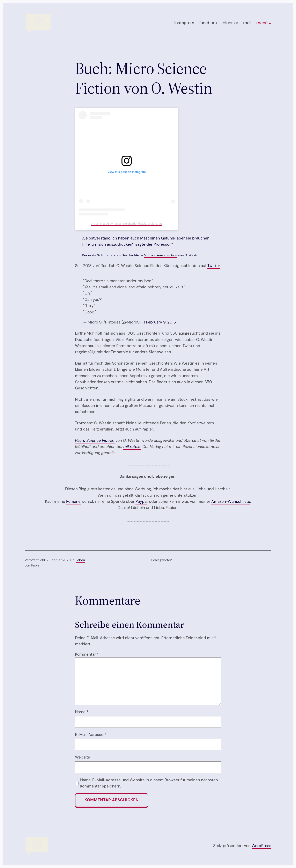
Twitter (214, 266)
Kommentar (87, 654)
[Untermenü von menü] (270, 23)
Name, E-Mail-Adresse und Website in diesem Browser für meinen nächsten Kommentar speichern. (149, 783)
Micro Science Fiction (160, 255)
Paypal (141, 501)
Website (83, 757)
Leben (80, 560)
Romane (73, 501)
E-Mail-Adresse (91, 735)
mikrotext (132, 447)
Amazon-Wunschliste (231, 501)
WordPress (261, 846)
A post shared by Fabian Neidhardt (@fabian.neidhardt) (127, 224)
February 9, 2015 (161, 322)
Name (82, 712)
